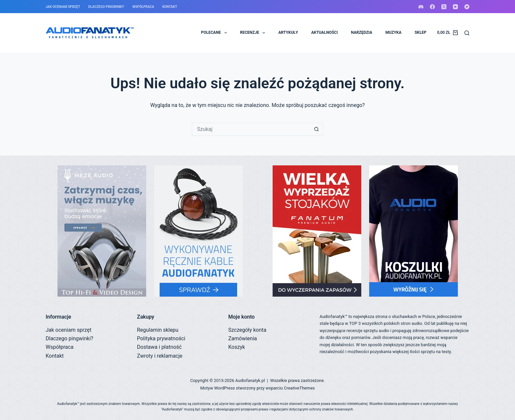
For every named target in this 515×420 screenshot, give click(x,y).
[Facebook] (432, 7)
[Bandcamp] (467, 7)
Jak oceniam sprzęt (63, 7)
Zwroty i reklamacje (160, 356)
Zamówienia (243, 338)
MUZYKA (393, 32)
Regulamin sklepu (158, 330)
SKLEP (420, 32)
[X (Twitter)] (444, 7)
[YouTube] (455, 7)
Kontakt (170, 7)
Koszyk (237, 347)
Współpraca (143, 7)
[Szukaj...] (251, 129)
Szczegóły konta (247, 330)
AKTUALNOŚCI (324, 32)
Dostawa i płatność (159, 347)
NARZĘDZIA (361, 32)
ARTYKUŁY (288, 32)
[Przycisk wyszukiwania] (317, 129)
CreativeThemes (299, 388)
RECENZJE (254, 33)
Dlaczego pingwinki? (106, 7)
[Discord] (421, 7)
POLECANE (215, 33)
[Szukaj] (467, 33)
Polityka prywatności (161, 338)
